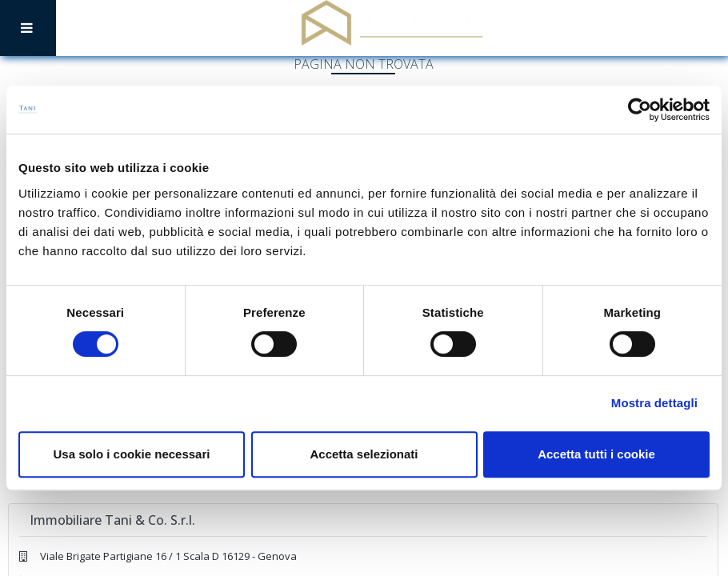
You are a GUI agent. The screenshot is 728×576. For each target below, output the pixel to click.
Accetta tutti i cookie (596, 454)
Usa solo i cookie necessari (132, 454)
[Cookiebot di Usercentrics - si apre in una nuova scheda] (640, 110)
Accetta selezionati (364, 454)
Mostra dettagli (654, 403)
